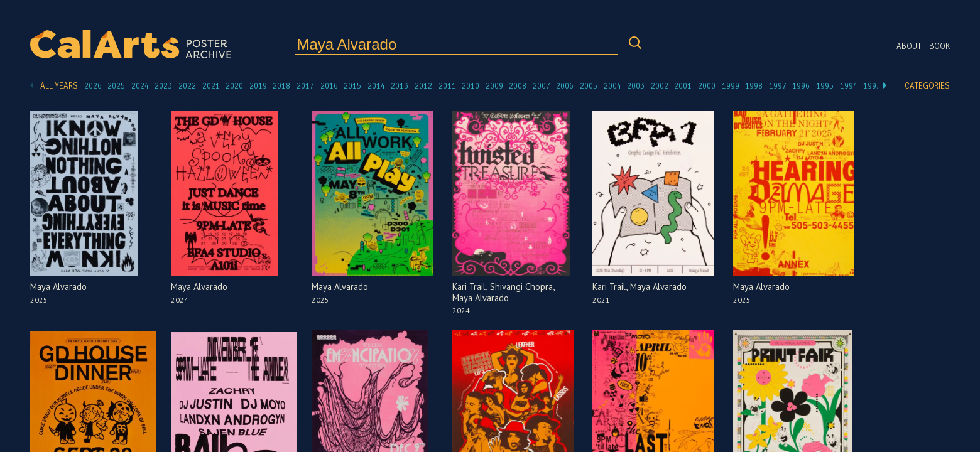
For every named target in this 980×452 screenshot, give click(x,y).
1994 (849, 86)
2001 (683, 86)
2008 (518, 86)
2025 (116, 86)
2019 (258, 86)
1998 (754, 86)
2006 (565, 86)
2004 (612, 86)
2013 (400, 86)
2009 (494, 86)
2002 (660, 86)
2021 (211, 86)
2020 (234, 86)
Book (939, 46)
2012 (423, 86)
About (909, 46)
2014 (376, 86)
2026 (93, 86)
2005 (589, 86)
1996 (801, 86)
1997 (778, 86)
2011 (447, 86)
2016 (329, 86)
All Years (59, 86)
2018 (281, 86)
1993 (872, 86)
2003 (636, 86)
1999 (731, 86)
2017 (305, 86)
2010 (471, 86)
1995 (825, 86)
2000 (707, 86)
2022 (187, 86)
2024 (140, 86)
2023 (163, 86)
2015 (352, 86)
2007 (542, 86)
